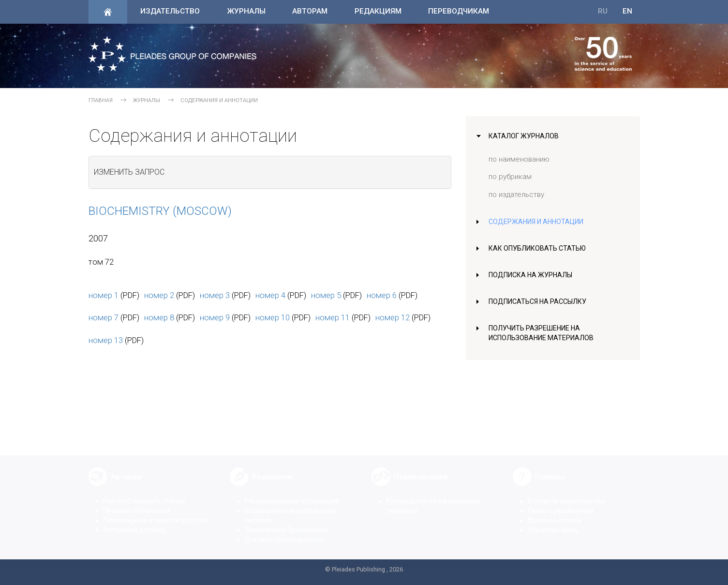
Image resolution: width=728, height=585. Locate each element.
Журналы (246, 11)
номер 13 (106, 340)
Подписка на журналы (532, 275)
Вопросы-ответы (555, 513)
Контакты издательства (566, 494)
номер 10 (273, 317)
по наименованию (519, 159)
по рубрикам (510, 177)
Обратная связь (553, 523)
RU (603, 11)
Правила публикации (137, 503)
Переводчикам (459, 11)
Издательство (170, 11)
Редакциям (378, 11)
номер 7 (104, 317)
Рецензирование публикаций (292, 494)
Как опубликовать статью (539, 248)
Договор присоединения (285, 532)
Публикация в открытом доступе (155, 513)
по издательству (516, 195)
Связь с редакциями (561, 503)
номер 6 (382, 295)
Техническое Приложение (286, 523)
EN (627, 11)
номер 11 (333, 317)
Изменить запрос (129, 172)
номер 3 (215, 295)
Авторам (310, 11)
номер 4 (270, 295)
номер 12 (393, 317)
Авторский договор (134, 523)
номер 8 (159, 317)
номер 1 (104, 295)
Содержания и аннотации (538, 222)
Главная (101, 100)
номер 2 (159, 295)
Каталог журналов (525, 136)
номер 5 (326, 295)
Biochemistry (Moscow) (160, 211)
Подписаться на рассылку (540, 301)
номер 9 (215, 317)
